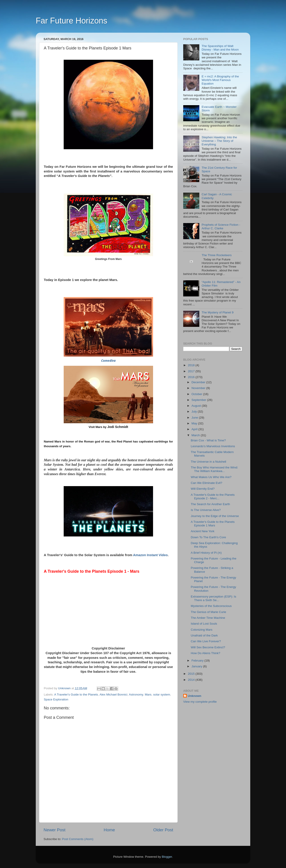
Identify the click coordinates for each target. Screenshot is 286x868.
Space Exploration (56, 699)
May (195, 423)
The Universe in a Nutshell (208, 462)
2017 (192, 371)
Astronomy (136, 695)
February (198, 661)
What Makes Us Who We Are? (211, 477)
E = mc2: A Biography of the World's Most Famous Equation (220, 80)
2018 (192, 365)
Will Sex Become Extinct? (208, 647)
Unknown (195, 696)
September (199, 400)
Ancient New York (203, 531)
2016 (192, 377)
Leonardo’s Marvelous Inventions (213, 446)
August (197, 406)
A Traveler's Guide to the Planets (76, 695)
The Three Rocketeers (217, 255)
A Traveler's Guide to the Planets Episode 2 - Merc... (213, 497)
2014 (192, 680)
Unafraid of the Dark (204, 635)
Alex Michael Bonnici (114, 695)
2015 (192, 674)
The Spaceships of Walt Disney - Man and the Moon (220, 48)
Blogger (167, 857)
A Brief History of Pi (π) (206, 553)
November (199, 388)
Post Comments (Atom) (78, 839)
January (197, 666)
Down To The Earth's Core (208, 537)
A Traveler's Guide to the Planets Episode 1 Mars (213, 524)
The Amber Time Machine (208, 618)
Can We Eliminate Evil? (207, 483)
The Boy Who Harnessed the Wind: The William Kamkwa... (214, 469)
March (196, 435)
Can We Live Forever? (206, 641)
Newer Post (55, 830)
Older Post (163, 830)
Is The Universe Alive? (206, 510)
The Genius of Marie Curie (208, 612)
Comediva (108, 361)
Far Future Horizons (71, 21)
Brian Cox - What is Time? (208, 440)
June (195, 418)
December (199, 382)
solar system (162, 695)
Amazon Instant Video (150, 555)
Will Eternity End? (203, 489)
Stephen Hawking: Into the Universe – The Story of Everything (219, 141)
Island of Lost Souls (204, 624)
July (195, 412)
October (197, 394)
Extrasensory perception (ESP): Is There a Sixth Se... (213, 598)
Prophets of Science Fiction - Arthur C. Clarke (221, 227)
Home (109, 830)
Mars (148, 695)
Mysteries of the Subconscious (211, 606)
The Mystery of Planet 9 (218, 312)
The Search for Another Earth (210, 504)
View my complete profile (200, 702)
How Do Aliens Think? (206, 653)
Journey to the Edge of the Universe (215, 516)
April (195, 429)
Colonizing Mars (202, 630)
